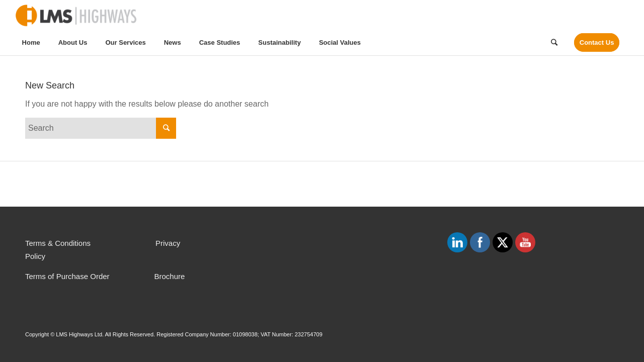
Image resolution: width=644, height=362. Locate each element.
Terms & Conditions (58, 243)
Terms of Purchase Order (67, 276)
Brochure (169, 276)
